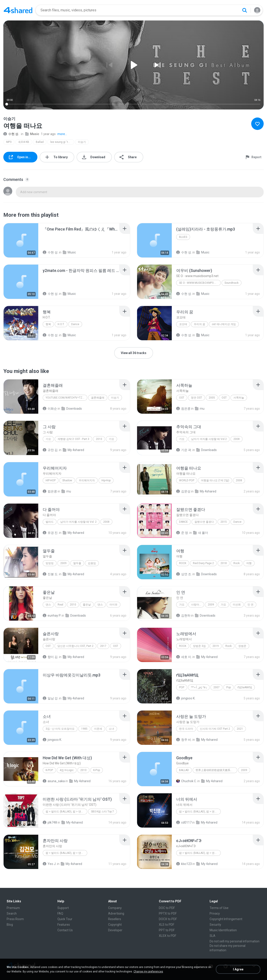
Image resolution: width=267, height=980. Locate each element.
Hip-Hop (51, 480)
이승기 (82, 142)
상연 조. (184, 574)
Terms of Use (219, 908)
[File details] (21, 240)
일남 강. (51, 698)
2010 (99, 439)
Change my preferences (148, 972)
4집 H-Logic (67, 770)
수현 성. (11, 134)
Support (63, 908)
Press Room (15, 919)
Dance (75, 324)
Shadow (67, 480)
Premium (13, 908)
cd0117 (184, 822)
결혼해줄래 (98, 398)
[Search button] (245, 10)
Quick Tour (65, 919)
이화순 (50, 409)
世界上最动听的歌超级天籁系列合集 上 (216, 770)
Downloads (72, 409)
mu (200, 409)
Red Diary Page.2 (203, 563)
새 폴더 (201, 533)
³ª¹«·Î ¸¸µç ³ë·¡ (199, 687)
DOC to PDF (167, 908)
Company (115, 908)
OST (182, 398)
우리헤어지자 (87, 480)
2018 (224, 563)
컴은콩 (183, 409)
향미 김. (51, 657)
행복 (48, 324)
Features (64, 925)
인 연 (250, 605)
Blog (10, 925)
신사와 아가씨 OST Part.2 (215, 729)
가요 (48, 439)
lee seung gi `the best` (62, 142)
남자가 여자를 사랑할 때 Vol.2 (209, 439)
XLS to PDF (167, 925)
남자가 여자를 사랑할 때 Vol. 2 (78, 522)
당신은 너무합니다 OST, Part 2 (75, 646)
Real (60, 605)
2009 (63, 563)
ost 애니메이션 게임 (224, 324)
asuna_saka (54, 781)
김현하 (183, 616)
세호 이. (184, 657)
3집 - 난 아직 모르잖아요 (60, 729)
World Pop (187, 480)
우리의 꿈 (199, 324)
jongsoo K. (186, 698)
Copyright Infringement (226, 919)
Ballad (40, 142)
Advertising (116, 913)
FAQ (60, 913)
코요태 (183, 324)
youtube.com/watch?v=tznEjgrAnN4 (66, 398)
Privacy (215, 913)
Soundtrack (232, 283)
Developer (115, 930)
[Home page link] (18, 10)
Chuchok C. (186, 781)
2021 (240, 729)
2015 (224, 522)
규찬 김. (51, 450)
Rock (183, 563)
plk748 (50, 822)
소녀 (111, 729)
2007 (216, 687)
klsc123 (184, 864)
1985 (84, 729)
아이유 (113, 605)
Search (12, 913)
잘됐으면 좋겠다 (204, 522)
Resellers (115, 919)
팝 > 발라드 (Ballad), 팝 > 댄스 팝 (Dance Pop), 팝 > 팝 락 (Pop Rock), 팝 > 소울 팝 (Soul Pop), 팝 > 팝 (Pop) (66, 812)
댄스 (48, 605)
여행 (249, 563)
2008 (237, 439)
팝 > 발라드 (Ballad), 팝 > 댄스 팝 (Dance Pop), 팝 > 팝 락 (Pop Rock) (200, 853)
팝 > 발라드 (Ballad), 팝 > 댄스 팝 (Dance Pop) (200, 812)
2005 (212, 398)
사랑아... (196, 605)
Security (215, 925)
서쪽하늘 (239, 398)
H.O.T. (61, 324)
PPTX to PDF (168, 913)
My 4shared (73, 450)
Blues (183, 237)
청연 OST (196, 398)
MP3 (9, 142)
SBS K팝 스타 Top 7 (102, 812)
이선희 (237, 605)
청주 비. (184, 740)
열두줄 (77, 563)
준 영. (182, 533)
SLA (212, 936)
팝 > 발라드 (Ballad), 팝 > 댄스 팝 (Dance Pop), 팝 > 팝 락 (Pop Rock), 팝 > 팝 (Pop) (66, 853)
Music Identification (223, 930)
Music (32, 134)
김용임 (92, 563)
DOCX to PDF (168, 919)
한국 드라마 (186, 729)
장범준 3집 (199, 646)
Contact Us (65, 930)
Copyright (115, 925)
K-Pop (49, 770)
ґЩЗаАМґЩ (245, 687)
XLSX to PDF (168, 936)
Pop (182, 687)
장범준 (242, 646)
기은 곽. (184, 450)
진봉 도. (51, 574)
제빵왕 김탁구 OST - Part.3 (73, 439)
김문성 (183, 491)
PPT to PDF (167, 930)
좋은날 (87, 605)
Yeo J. (50, 864)
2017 (103, 646)
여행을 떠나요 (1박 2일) (215, 480)
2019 (216, 646)
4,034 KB (24, 142)
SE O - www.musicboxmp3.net (199, 283)
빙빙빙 (50, 563)
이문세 (98, 729)
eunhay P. (52, 616)
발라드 (50, 522)
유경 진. (51, 533)
